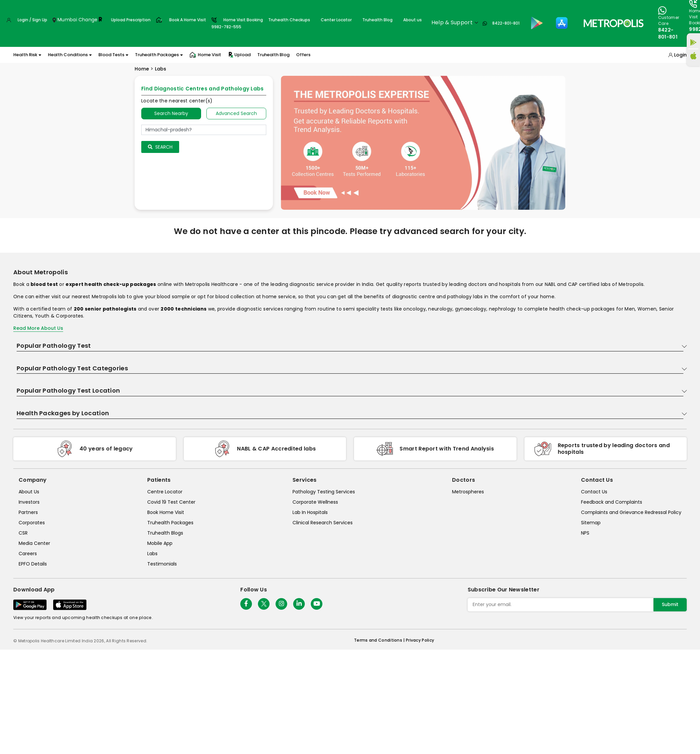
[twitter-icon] (264, 604)
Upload (239, 55)
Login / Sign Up (32, 20)
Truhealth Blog (377, 20)
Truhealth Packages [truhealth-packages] (170, 523)
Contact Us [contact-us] (594, 492)
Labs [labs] (152, 554)
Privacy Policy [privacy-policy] (420, 640)
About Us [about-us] (29, 492)
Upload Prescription (131, 20)
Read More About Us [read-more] (38, 328)
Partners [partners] (28, 512)
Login (680, 55)
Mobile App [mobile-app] (160, 543)
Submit (670, 604)
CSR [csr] (23, 533)
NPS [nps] (585, 533)
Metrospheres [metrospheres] (468, 492)
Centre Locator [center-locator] (165, 492)
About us (412, 20)
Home (142, 69)
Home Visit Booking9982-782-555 (237, 23)
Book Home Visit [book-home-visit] (166, 512)
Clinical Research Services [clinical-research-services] (323, 523)
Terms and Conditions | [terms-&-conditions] (380, 640)
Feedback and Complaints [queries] (612, 502)
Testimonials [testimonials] (162, 564)
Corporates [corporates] (32, 523)
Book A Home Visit (188, 20)
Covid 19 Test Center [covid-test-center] (171, 502)
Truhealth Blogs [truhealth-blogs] (165, 533)
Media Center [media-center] (34, 543)
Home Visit (205, 55)
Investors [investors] (29, 502)
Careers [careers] (28, 554)
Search (160, 147)
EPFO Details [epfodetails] (33, 564)
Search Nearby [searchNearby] (171, 113)
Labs (161, 69)
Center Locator (336, 20)
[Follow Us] (246, 604)
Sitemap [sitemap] (591, 523)
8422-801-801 (506, 23)
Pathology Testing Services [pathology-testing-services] (324, 492)
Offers (303, 55)
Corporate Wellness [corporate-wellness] (315, 502)
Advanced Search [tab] (236, 113)
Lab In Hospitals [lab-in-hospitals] (310, 512)
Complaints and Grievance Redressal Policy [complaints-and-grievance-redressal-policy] (631, 512)
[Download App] (30, 605)
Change (88, 20)
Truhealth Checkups (289, 20)
